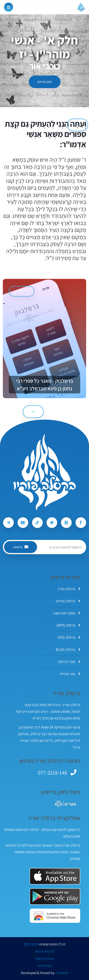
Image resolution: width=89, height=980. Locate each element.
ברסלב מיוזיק (68, 601)
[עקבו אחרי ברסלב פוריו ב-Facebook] (81, 523)
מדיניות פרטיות (45, 951)
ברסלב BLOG (68, 650)
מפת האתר (44, 966)
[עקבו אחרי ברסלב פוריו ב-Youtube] (23, 523)
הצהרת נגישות (44, 959)
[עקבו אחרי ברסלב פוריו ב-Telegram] (8, 523)
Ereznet (63, 973)
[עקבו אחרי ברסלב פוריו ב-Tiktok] (37, 523)
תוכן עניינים (45, 82)
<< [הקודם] (78, 125)
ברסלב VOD (69, 637)
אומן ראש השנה (67, 613)
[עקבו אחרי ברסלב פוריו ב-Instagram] (66, 523)
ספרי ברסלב (69, 662)
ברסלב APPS (68, 625)
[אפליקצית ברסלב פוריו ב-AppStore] (55, 876)
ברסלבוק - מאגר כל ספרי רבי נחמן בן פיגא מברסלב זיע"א (45, 385)
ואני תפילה (70, 674)
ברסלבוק (22, 291)
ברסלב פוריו (69, 589)
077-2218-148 (52, 773)
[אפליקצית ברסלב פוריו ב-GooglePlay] (55, 897)
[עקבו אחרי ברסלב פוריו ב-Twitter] (52, 523)
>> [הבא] (33, 412)
